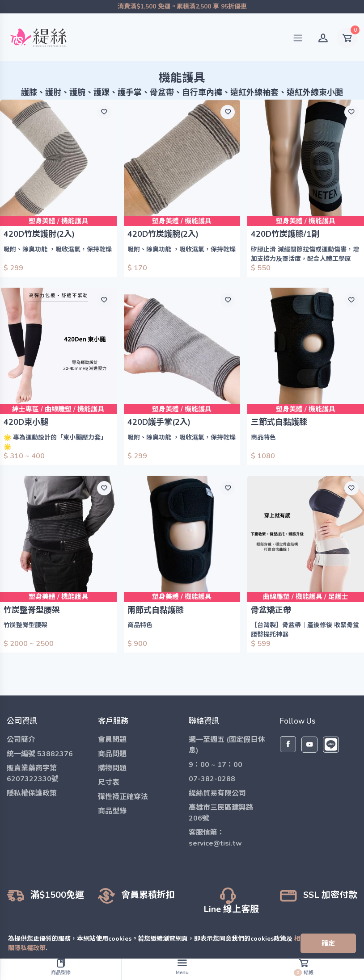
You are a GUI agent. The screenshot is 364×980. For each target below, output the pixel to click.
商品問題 (112, 754)
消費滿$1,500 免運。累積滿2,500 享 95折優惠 (182, 7)
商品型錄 (112, 811)
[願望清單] (104, 112)
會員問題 (112, 740)
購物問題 (112, 768)
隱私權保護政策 (32, 793)
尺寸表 (109, 783)
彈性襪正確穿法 (123, 797)
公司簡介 (21, 740)
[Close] (328, 944)
